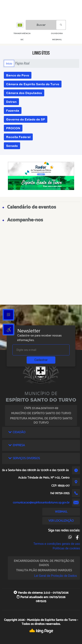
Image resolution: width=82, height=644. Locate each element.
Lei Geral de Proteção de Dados (55, 576)
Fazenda (13, 110)
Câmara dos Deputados (24, 93)
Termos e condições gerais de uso (57, 544)
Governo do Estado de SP (26, 119)
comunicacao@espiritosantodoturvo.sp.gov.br (41, 503)
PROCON (13, 128)
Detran (11, 102)
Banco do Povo (18, 75)
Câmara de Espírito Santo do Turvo (33, 84)
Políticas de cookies (66, 548)
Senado (12, 146)
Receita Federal (18, 137)
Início (9, 63)
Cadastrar (41, 360)
